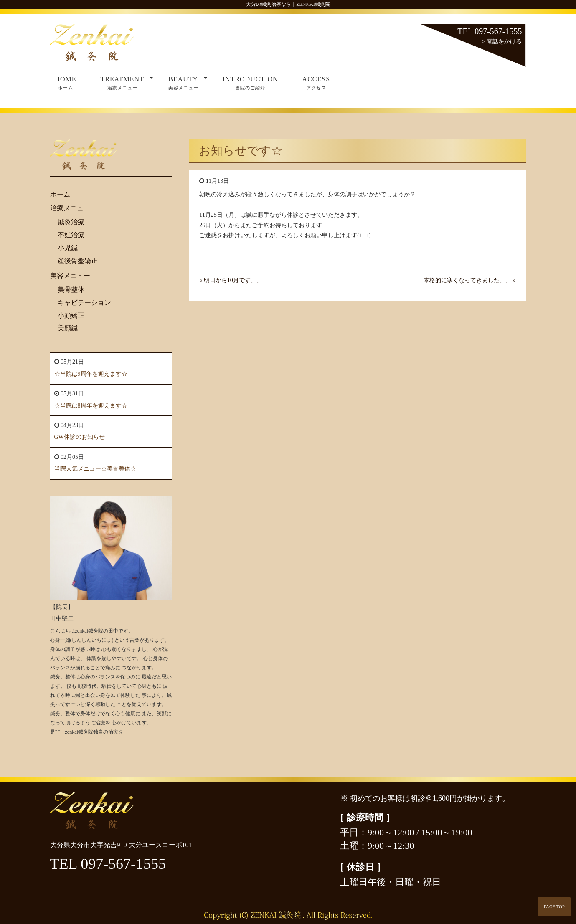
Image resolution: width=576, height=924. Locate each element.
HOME (66, 84)
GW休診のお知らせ (80, 437)
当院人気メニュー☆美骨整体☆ (95, 469)
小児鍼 (68, 248)
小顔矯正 (71, 315)
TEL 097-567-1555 (490, 31)
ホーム (60, 194)
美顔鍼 (68, 328)
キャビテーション (84, 303)
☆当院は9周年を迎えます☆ (91, 374)
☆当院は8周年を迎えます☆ (91, 406)
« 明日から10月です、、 (231, 280)
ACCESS (316, 84)
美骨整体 (71, 290)
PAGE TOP (554, 906)
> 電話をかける (502, 42)
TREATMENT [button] (127, 84)
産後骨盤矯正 (78, 261)
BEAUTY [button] (188, 84)
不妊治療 (71, 235)
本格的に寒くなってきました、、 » (470, 280)
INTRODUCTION (250, 84)
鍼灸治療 (71, 222)
